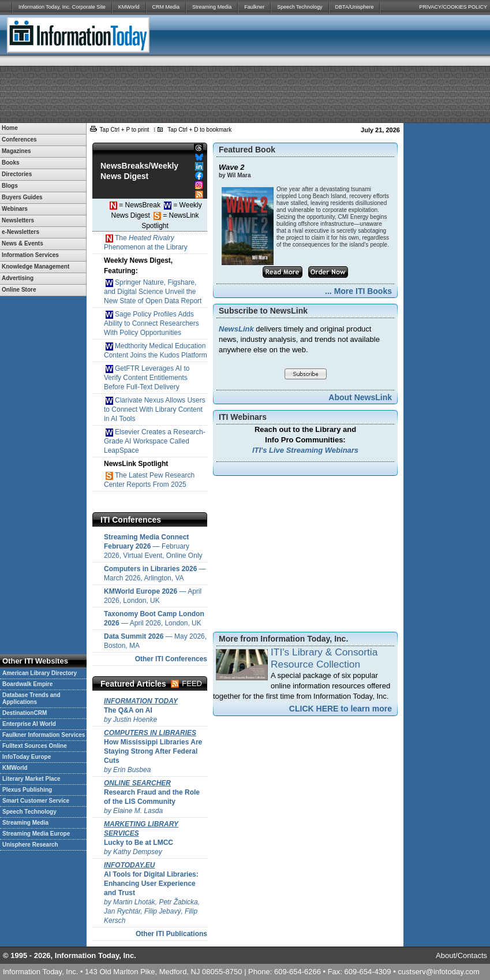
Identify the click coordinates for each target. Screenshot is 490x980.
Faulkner (254, 7)
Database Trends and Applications (31, 698)
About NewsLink (360, 397)
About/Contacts (461, 955)
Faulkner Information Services (44, 735)
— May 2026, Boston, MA (155, 641)
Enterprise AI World (29, 724)
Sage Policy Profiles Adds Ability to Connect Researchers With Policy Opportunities (152, 323)
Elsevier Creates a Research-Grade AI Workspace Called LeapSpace (155, 441)
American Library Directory (40, 673)
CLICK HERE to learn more (341, 709)
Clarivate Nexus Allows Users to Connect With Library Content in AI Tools (155, 409)
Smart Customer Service (36, 801)
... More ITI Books (358, 291)
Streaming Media (212, 7)
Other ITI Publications (171, 934)
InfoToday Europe (27, 757)
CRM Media (166, 7)
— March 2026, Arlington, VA (155, 573)
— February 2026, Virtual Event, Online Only (153, 546)
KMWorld (129, 7)
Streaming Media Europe (36, 834)
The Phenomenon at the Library (146, 243)
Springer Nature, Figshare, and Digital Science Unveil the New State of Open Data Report (153, 292)
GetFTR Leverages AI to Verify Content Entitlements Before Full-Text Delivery (147, 378)
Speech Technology (300, 7)
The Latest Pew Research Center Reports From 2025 (149, 480)
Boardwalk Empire (27, 684)
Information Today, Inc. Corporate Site (62, 7)
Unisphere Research (30, 845)
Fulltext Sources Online (35, 746)
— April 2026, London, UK (153, 596)
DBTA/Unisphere (355, 7)
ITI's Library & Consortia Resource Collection (324, 658)
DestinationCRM (25, 713)
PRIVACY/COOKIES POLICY (453, 7)
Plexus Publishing (27, 790)
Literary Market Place (31, 779)
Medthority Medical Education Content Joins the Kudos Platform (156, 351)
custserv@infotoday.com (439, 972)
